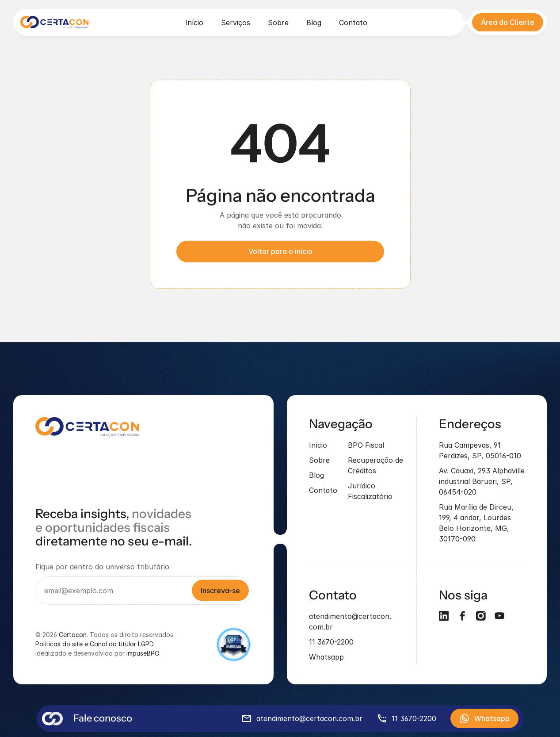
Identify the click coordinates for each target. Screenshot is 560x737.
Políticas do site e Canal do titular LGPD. (95, 644)
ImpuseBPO (143, 654)
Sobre (278, 23)
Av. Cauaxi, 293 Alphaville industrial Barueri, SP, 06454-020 (483, 482)
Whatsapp (326, 657)
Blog (314, 23)
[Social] (462, 616)
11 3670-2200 (331, 642)
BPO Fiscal (366, 445)
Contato (353, 23)
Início (194, 23)
